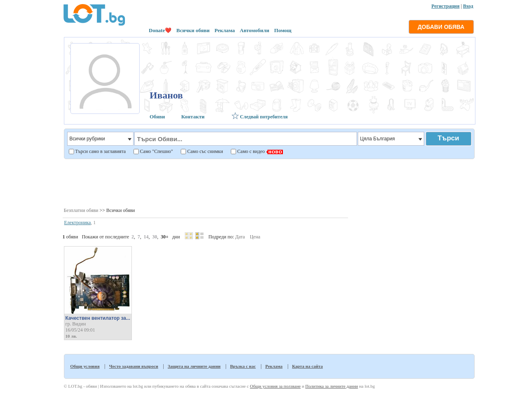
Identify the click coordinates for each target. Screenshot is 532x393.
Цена (255, 237)
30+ (165, 237)
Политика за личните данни (332, 386)
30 (155, 237)
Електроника (78, 223)
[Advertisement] (269, 183)
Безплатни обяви (81, 210)
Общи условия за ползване (275, 386)
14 (146, 237)
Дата (240, 237)
